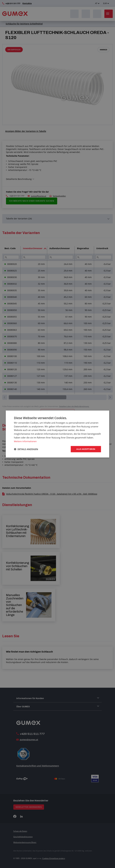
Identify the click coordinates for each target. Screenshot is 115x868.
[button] (26, 449)
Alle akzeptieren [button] (85, 449)
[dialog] (57, 434)
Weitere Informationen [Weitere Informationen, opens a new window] (26, 441)
